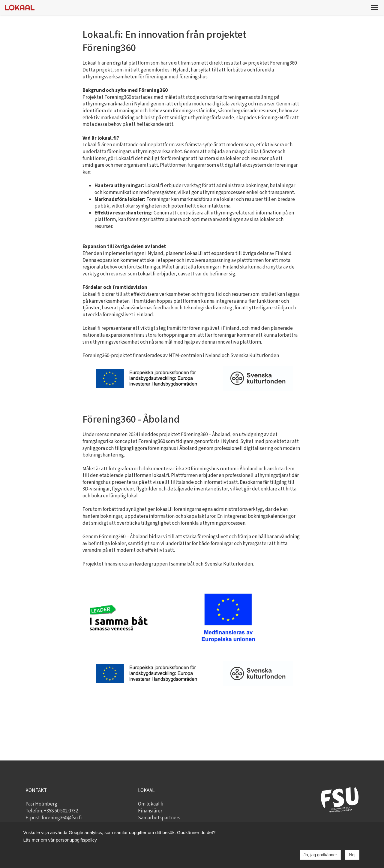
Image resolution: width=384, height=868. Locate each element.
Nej (352, 855)
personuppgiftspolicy (76, 840)
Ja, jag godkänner (320, 855)
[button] (375, 8)
